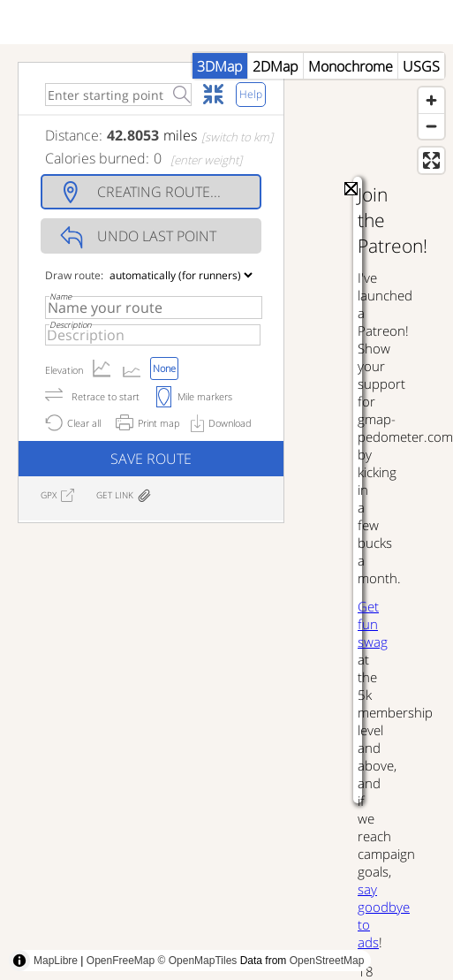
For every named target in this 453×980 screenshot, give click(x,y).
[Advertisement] (166, 735)
